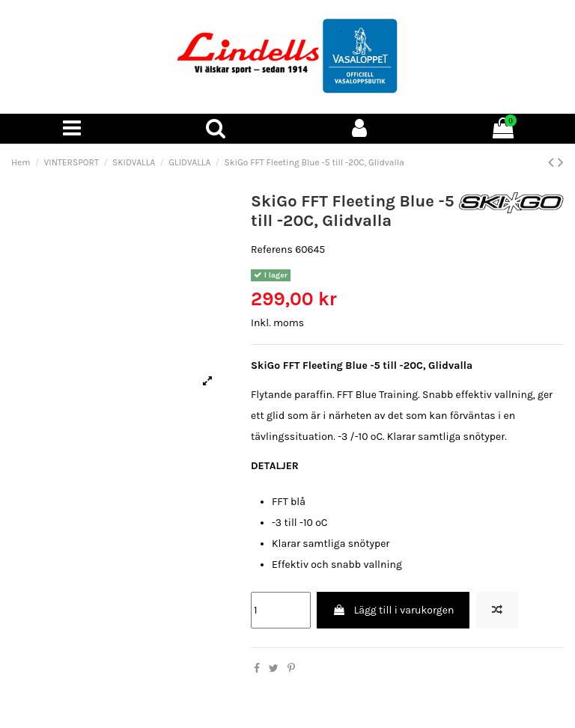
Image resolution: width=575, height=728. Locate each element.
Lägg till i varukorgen (393, 610)
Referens (272, 250)
